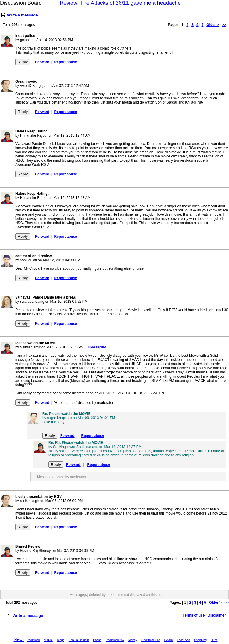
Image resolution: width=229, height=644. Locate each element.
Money (133, 640)
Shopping (200, 640)
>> (224, 25)
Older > (213, 25)
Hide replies (97, 347)
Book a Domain (79, 640)
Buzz (214, 640)
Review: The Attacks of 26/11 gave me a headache (120, 3)
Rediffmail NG (115, 640)
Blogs (61, 640)
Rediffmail (33, 640)
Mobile (48, 640)
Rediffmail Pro (151, 640)
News (19, 639)
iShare (169, 640)
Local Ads (184, 640)
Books (97, 640)
